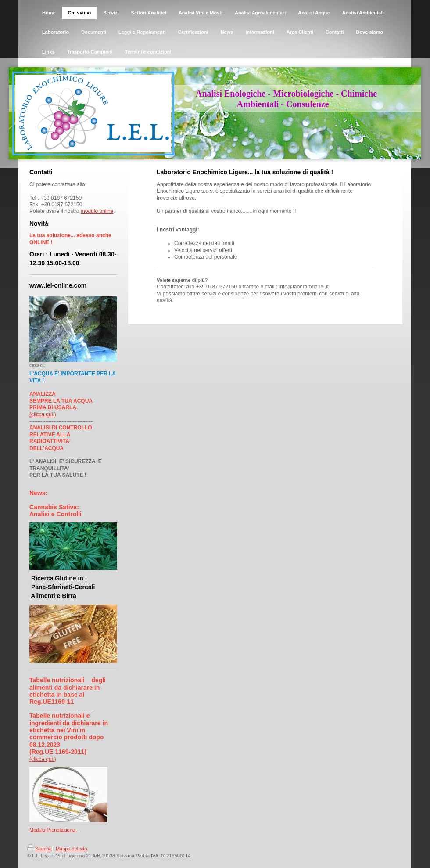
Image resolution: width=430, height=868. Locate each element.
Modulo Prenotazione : (54, 830)
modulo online (97, 211)
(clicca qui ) (43, 414)
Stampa (39, 849)
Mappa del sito (72, 849)
